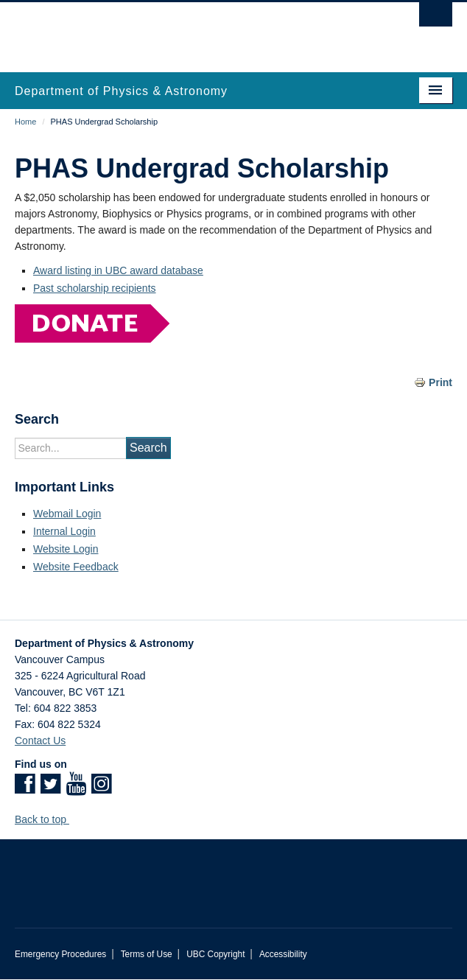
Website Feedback (76, 567)
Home (25, 122)
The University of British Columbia (168, 30)
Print (440, 382)
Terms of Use (147, 954)
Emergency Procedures (60, 954)
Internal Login (64, 531)
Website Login (66, 549)
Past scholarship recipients (95, 288)
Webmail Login (67, 514)
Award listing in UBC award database (118, 270)
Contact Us (40, 741)
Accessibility (283, 954)
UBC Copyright (215, 954)
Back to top (48, 819)
